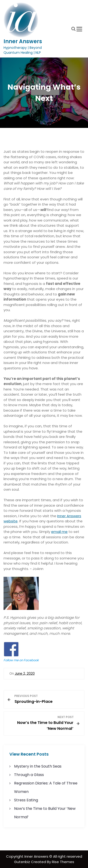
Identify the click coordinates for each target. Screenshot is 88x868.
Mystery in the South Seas (38, 766)
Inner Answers (23, 41)
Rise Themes (63, 862)
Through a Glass (29, 775)
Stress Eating (26, 800)
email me (59, 532)
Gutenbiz (23, 862)
